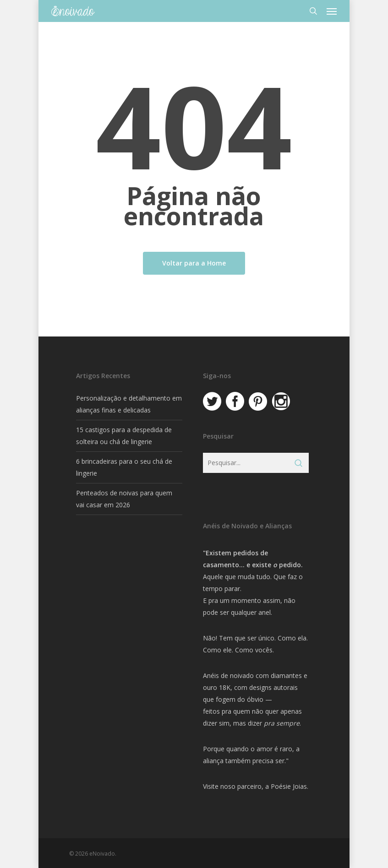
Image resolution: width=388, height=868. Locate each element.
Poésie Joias (289, 786)
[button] (332, 11)
